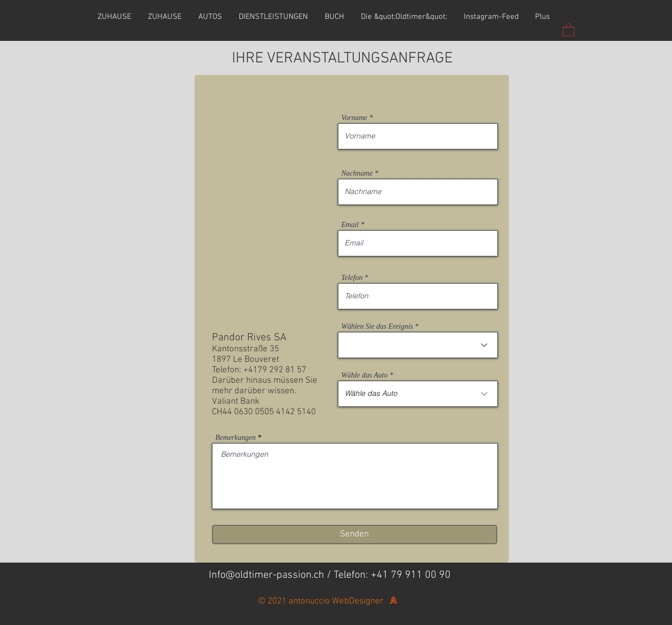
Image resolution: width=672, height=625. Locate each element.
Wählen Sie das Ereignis (377, 327)
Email (350, 225)
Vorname (355, 118)
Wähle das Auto (365, 375)
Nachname (357, 174)
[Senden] (355, 535)
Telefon (352, 278)
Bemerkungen (236, 438)
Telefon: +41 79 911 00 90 (392, 575)
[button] (569, 29)
